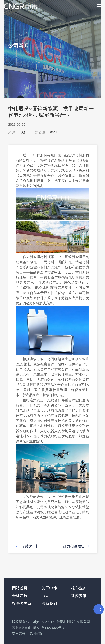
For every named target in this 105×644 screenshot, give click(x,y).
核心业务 (79, 588)
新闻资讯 (79, 596)
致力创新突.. (73, 546)
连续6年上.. (31, 546)
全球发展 (20, 596)
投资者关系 (22, 603)
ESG (46, 596)
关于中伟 (49, 588)
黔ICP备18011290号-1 (49, 628)
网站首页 (20, 588)
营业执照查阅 (21, 628)
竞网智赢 (36, 633)
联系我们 (49, 603)
